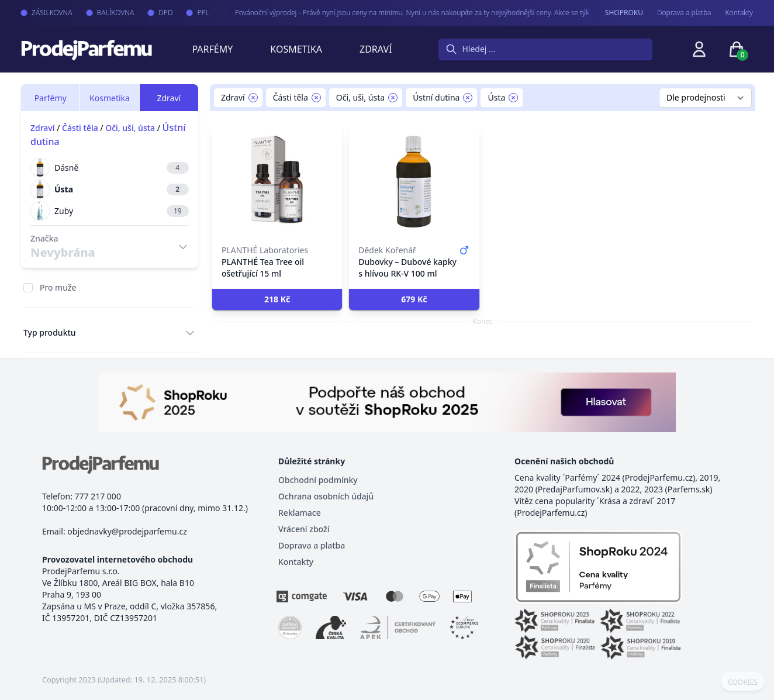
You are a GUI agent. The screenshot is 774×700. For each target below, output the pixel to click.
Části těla (80, 128)
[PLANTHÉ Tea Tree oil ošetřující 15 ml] (277, 181)
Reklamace (300, 513)
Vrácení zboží (304, 529)
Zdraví (376, 49)
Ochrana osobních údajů (326, 496)
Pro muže (58, 287)
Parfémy (212, 49)
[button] (277, 299)
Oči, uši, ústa (130, 128)
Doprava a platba (684, 13)
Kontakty (739, 13)
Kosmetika (296, 49)
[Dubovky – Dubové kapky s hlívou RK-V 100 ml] (414, 181)
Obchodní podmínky (318, 480)
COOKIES (743, 682)
